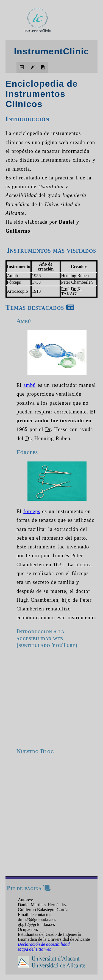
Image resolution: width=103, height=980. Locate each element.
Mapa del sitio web (35, 949)
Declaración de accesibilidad (44, 944)
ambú (30, 385)
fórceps (32, 511)
